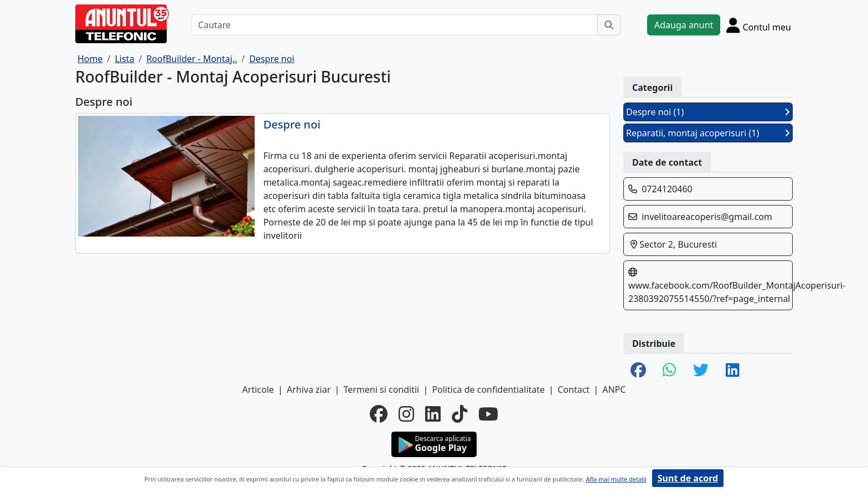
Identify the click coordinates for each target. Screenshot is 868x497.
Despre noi (292, 125)
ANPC (614, 390)
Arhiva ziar (309, 390)
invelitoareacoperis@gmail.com (707, 217)
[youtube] (488, 414)
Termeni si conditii (381, 390)
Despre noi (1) (708, 112)
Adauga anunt (684, 25)
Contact (573, 390)
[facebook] (379, 414)
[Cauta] (609, 25)
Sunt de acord (688, 478)
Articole (258, 390)
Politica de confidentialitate (488, 390)
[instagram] (406, 414)
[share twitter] (701, 371)
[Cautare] (394, 25)
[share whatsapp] (670, 371)
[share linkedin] (733, 371)
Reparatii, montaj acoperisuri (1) (708, 133)
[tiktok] (459, 414)
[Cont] (759, 25)
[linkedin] (433, 414)
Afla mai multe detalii (616, 479)
